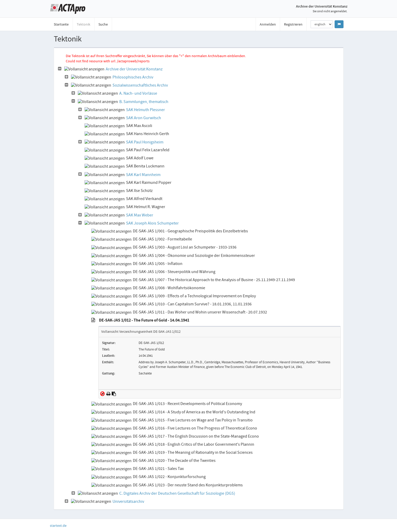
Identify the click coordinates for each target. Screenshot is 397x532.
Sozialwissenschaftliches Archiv (140, 85)
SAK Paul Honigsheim (145, 142)
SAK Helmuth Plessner (146, 110)
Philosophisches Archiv (133, 77)
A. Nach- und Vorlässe (138, 93)
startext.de (58, 525)
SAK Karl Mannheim (143, 175)
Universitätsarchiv (128, 501)
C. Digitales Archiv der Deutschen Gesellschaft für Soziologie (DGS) (177, 493)
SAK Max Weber (140, 215)
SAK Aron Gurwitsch (144, 118)
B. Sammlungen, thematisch (144, 102)
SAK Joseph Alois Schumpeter (152, 223)
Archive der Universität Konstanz (134, 69)
